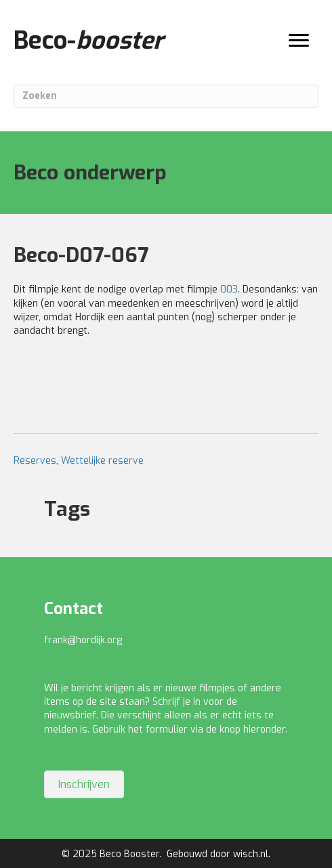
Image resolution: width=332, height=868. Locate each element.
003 (229, 289)
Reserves (35, 461)
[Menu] (299, 41)
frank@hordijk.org (83, 640)
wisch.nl (251, 854)
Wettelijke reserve (102, 461)
